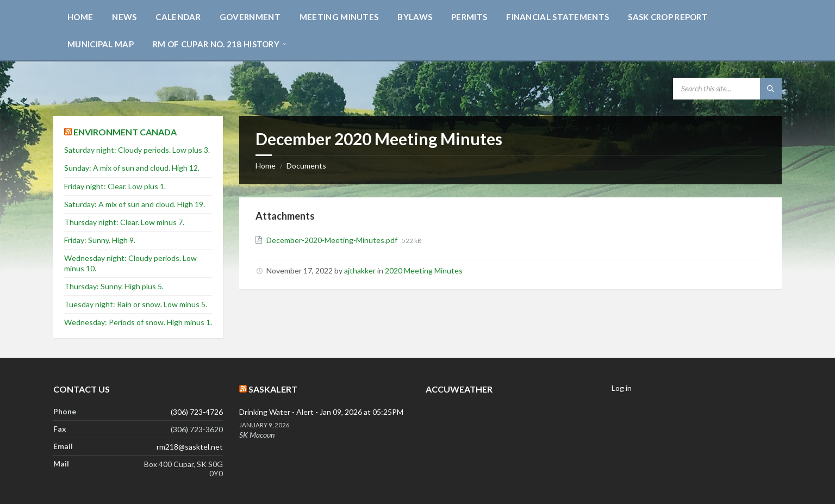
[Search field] (727, 89)
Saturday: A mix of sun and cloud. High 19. (135, 204)
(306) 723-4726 (197, 412)
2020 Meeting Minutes (424, 270)
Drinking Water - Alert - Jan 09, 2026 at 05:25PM (321, 412)
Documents (306, 166)
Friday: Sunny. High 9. (100, 240)
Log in (622, 388)
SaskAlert (273, 389)
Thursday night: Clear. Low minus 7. (124, 222)
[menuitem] (80, 16)
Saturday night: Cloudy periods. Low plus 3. (137, 150)
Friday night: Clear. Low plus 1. (115, 186)
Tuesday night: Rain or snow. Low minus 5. (136, 304)
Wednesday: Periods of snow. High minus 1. (138, 322)
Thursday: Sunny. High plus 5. (114, 286)
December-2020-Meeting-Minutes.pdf (333, 240)
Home (266, 166)
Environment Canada (125, 132)
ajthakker (360, 270)
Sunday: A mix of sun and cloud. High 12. (132, 168)
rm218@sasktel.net (190, 447)
